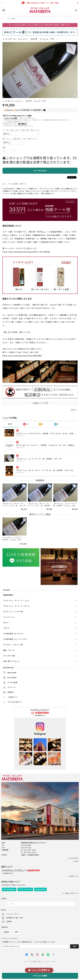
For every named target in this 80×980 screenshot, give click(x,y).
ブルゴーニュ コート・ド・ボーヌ (16, 606)
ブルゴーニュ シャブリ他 (13, 612)
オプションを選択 (40, 976)
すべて (10, 424)
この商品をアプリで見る (40, 403)
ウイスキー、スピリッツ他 (13, 645)
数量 (4, 147)
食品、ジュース (9, 650)
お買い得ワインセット (11, 661)
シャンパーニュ (9, 617)
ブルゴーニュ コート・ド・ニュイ (16, 601)
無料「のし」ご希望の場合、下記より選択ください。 (21, 139)
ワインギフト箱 (9, 656)
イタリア (6, 628)
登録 (74, 946)
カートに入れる (40, 171)
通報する (74, 410)
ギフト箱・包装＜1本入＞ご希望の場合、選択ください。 (22, 130)
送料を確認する (22, 124)
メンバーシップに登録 (11, 118)
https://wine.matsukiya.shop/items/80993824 (22, 356)
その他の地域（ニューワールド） (15, 639)
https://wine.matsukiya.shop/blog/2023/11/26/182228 (26, 252)
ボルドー (6, 623)
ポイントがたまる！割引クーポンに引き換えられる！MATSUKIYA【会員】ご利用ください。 (40, 25)
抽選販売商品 (8, 595)
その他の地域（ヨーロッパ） (14, 634)
